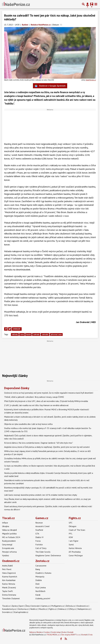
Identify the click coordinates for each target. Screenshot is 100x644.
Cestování (35, 606)
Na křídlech (40, 591)
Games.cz (42, 518)
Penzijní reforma (9, 552)
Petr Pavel (7, 569)
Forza (38, 541)
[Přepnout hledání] (83, 4)
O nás (90, 635)
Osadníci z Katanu (43, 573)
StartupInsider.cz (21, 612)
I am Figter (74, 541)
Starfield (39, 530)
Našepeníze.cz (84, 609)
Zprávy (15, 606)
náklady (15, 335)
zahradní (45, 335)
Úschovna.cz (23, 609)
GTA (37, 534)
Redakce (40, 632)
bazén (28, 335)
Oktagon (73, 526)
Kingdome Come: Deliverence (48, 555)
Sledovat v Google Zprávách (50, 86)
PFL (71, 534)
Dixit (37, 584)
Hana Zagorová (9, 573)
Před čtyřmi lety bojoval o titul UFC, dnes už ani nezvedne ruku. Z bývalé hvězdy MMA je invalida (46, 401)
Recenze (39, 523)
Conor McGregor (76, 555)
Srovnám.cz (7, 612)
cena (22, 335)
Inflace (5, 523)
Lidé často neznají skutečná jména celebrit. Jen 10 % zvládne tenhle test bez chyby (41, 495)
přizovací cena (56, 335)
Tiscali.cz (8, 518)
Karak (38, 595)
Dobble (39, 580)
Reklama (33, 632)
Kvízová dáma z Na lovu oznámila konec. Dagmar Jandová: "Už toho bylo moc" (39, 443)
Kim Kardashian (9, 580)
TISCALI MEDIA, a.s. (53, 635)
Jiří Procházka (75, 552)
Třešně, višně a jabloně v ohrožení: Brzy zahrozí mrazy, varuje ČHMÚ (34, 397)
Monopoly (40, 577)
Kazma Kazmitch (10, 577)
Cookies (47, 632)
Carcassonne (41, 566)
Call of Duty (41, 548)
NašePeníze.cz (91, 80)
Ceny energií (7, 545)
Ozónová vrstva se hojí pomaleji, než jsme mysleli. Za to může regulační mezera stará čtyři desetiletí (49, 393)
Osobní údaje (56, 632)
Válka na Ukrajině (9, 530)
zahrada (36, 335)
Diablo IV (39, 537)
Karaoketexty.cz (9, 609)
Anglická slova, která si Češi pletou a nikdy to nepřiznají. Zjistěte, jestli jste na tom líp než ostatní (47, 447)
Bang (38, 569)
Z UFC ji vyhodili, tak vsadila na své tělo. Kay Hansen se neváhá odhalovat (36, 405)
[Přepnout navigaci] (87, 4)
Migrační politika (9, 534)
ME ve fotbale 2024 (11, 537)
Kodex (64, 632)
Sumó (71, 545)
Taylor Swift (7, 591)
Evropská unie (8, 548)
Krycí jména (41, 587)
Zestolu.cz (42, 561)
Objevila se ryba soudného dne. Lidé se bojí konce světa (28, 424)
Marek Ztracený (9, 587)
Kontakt (71, 632)
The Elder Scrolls (43, 552)
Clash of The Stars (77, 530)
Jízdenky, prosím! (43, 598)
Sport (21, 606)
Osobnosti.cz (11, 561)
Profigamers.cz (58, 606)
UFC (71, 523)
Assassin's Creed (42, 526)
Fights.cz (75, 518)
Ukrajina (6, 526)
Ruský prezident (9, 541)
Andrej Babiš (7, 566)
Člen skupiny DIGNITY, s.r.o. (71, 635)
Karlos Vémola (75, 548)
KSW (71, 537)
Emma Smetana (9, 595)
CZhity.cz (72, 609)
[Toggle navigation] (96, 4)
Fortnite (39, 545)
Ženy (27, 606)
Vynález (6, 555)
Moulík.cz (43, 609)
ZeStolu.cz (70, 606)
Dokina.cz (62, 609)
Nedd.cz (34, 609)
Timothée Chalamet (11, 598)
